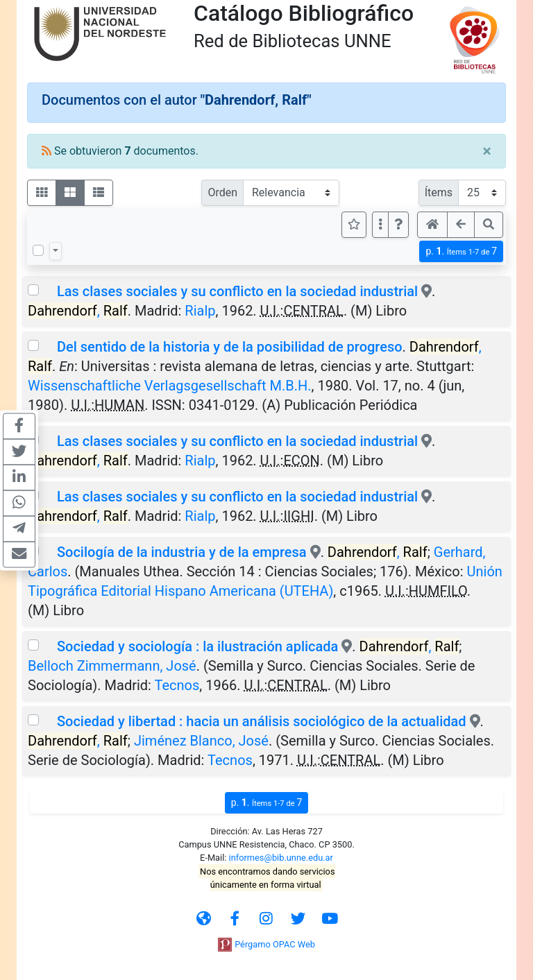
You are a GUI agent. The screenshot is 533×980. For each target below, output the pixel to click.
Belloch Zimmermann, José (112, 666)
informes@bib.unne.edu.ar (281, 858)
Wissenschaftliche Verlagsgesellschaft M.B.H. (170, 386)
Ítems (439, 192)
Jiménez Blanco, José (201, 741)
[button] (398, 225)
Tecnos (177, 685)
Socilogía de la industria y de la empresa (182, 552)
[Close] (487, 151)
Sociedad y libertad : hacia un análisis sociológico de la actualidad (262, 721)
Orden (222, 192)
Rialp (200, 311)
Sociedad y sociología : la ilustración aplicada (197, 646)
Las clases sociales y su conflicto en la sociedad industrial (237, 291)
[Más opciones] (380, 225)
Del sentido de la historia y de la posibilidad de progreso (230, 347)
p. (461, 251)
